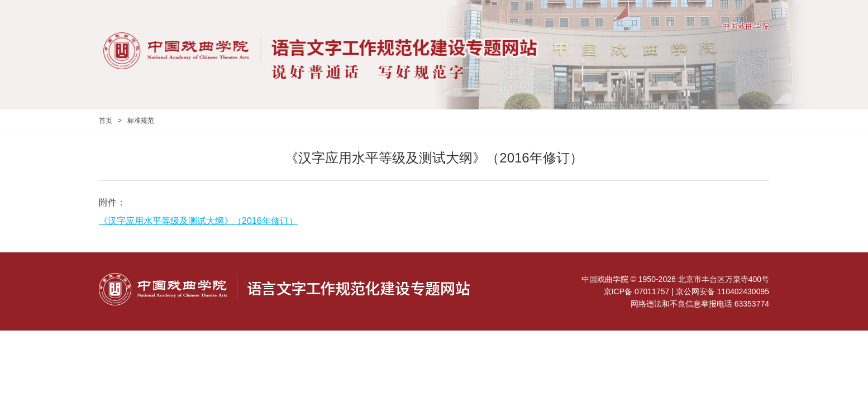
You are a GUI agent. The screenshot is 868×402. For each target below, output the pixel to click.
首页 (106, 121)
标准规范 (141, 121)
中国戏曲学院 (746, 26)
